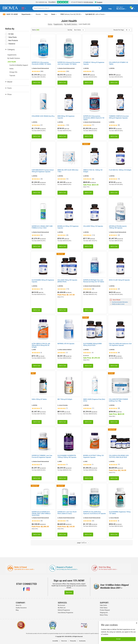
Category (10, 49)
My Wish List (62, 608)
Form (8, 88)
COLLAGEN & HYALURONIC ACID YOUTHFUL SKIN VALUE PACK (119, 456)
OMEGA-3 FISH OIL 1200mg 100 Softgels (93, 171)
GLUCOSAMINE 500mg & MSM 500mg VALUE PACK (92, 344)
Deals (54, 14)
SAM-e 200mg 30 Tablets (39, 399)
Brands (38, 14)
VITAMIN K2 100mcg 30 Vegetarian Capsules (94, 63)
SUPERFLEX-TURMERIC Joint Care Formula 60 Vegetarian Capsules (42, 456)
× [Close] (137, 623)
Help (110, 9)
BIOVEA (87, 68)
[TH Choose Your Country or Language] (24, 8)
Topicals (12, 76)
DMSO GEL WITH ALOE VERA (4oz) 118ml (68, 171)
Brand (9, 82)
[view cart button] (133, 8)
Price (8, 94)
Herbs (11, 69)
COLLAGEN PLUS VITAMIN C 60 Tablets (118, 63)
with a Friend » (95, 14)
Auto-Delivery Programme (66, 613)
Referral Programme (64, 610)
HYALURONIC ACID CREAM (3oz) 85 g (43, 116)
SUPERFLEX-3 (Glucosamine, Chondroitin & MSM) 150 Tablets (41, 63)
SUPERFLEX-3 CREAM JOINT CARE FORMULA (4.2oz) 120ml (42, 227)
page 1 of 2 (82, 543)
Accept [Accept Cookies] (118, 639)
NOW (34, 350)
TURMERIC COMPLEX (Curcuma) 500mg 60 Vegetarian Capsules (119, 117)
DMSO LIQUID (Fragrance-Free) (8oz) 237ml (94, 400)
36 (128, 30)
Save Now (69, 593)
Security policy (82, 641)
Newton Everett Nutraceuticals (41, 68)
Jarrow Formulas (63, 405)
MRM (60, 462)
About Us (19, 605)
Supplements (58, 24)
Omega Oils (13, 72)
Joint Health (12, 62)
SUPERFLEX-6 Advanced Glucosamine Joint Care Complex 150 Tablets (69, 63)
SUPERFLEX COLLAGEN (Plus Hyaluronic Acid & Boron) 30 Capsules (95, 513)
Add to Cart (37, 83)
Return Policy (104, 615)
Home (50, 24)
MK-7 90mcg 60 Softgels (65, 399)
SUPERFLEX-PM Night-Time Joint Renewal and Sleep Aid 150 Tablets (94, 281)
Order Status (104, 608)
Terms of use (64, 641)
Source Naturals (115, 518)
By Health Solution (71, 24)
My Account (61, 605)
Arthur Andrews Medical (65, 350)
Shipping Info (104, 613)
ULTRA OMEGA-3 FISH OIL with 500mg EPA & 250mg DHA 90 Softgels (41, 345)
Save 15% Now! (10, 14)
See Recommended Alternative (120, 302)
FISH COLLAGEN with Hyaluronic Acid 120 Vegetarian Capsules (120, 344)
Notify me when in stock (118, 304)
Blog (17, 610)
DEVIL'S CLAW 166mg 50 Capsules (119, 280)
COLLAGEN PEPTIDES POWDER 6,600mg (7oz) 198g (118, 400)
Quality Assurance (21, 608)
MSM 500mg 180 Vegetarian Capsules (66, 117)
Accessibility (55, 641)
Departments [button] (27, 14)
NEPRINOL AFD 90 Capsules (66, 344)
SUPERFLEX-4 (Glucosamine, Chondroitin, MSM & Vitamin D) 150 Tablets (94, 118)
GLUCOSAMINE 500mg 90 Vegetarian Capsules (43, 281)
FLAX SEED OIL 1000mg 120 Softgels (120, 170)
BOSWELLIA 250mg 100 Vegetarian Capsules (68, 227)
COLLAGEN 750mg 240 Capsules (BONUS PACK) (67, 281)
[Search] (99, 8)
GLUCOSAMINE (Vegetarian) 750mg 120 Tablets (120, 513)
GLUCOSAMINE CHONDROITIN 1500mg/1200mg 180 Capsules (67, 456)
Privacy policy (73, 641)
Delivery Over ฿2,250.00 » (71, 14)
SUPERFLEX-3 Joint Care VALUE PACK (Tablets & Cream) (67, 513)
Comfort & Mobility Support (19, 65)
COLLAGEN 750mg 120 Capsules (93, 226)
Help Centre (103, 605)
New (46, 14)
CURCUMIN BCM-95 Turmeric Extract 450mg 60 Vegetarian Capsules (43, 171)
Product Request (105, 610)
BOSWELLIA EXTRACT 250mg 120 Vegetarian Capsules (93, 456)
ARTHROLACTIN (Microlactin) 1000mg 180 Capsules (118, 227)
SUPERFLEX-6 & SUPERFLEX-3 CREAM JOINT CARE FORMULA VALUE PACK (41, 514)
